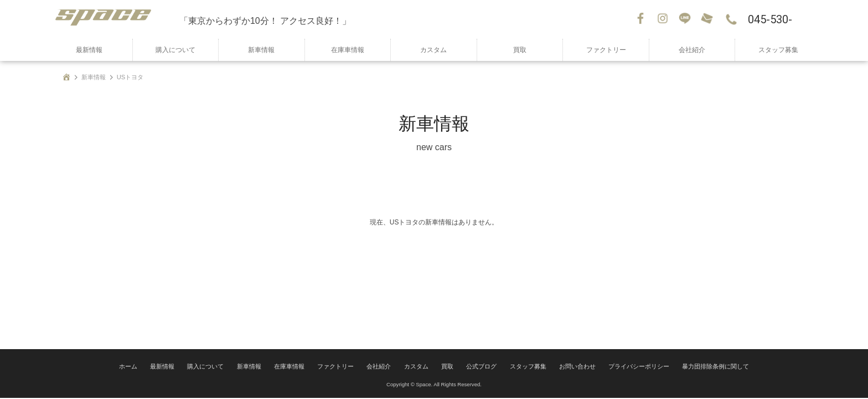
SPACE (113, 19)
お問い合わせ (708, 19)
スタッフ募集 (778, 50)
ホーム (148, 368)
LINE (686, 19)
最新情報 (89, 50)
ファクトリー (606, 50)
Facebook (642, 19)
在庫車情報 (348, 50)
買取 (520, 50)
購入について (175, 50)
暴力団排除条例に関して (697, 368)
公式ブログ (480, 368)
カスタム (433, 50)
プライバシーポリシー (627, 368)
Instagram (664, 19)
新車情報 (261, 50)
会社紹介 (692, 50)
